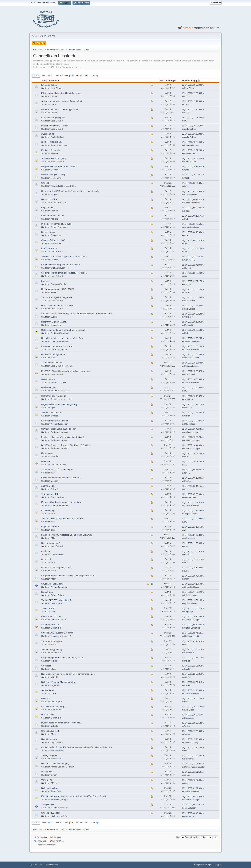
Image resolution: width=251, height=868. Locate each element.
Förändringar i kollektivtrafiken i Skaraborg (61, 93)
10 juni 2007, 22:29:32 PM (193, 519)
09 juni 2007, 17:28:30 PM (193, 731)
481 (82, 75)
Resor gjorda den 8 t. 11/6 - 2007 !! (58, 289)
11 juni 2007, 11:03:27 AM (193, 421)
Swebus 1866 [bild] (50, 731)
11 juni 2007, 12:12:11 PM (193, 404)
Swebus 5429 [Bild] (50, 813)
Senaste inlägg (191, 81)
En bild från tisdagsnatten (53, 354)
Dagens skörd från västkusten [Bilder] (59, 404)
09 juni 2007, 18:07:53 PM (193, 723)
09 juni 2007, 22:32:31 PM (193, 674)
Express (45, 281)
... (54, 75)
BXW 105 (46, 698)
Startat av (54, 81)
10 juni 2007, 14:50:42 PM (193, 592)
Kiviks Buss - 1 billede (52, 616)
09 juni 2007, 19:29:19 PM (193, 707)
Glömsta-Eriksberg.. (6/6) (53, 240)
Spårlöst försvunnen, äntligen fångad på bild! (62, 101)
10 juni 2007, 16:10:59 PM (193, 584)
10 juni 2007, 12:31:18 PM (193, 600)
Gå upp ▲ (218, 865)
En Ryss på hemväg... (52, 150)
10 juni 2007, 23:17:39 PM (193, 511)
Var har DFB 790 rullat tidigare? (56, 600)
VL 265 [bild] (47, 772)
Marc (53, 734)
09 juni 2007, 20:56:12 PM (193, 698)
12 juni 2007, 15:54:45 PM (193, 142)
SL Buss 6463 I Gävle (52, 142)
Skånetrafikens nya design (54, 396)
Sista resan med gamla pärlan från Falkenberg (63, 330)
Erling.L (55, 489)
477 (62, 75)
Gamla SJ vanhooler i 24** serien (57, 305)
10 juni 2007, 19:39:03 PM (193, 543)
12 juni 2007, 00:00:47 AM (193, 240)
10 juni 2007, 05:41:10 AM (193, 633)
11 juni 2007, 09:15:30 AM (193, 478)
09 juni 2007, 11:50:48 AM (193, 756)
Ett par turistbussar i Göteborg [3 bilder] (60, 109)
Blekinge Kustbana (50, 788)
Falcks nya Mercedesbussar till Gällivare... (61, 478)
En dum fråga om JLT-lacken (55, 421)
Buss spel (46, 461)
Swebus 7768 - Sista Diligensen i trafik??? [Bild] (64, 256)
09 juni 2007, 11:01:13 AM (193, 772)
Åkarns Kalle (57, 186)
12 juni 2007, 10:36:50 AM (193, 167)
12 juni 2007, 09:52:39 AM (193, 183)
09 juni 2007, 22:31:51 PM (193, 682)
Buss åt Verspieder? (51, 543)
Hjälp (196, 865)
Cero (53, 693)
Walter (54, 317)
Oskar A (188, 555)
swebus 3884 (48, 134)
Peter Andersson (59, 145)
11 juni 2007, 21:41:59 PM (193, 306)
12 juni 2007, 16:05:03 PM (193, 134)
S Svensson (190, 260)
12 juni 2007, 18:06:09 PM (193, 85)
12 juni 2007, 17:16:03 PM (193, 109)
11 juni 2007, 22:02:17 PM (193, 281)
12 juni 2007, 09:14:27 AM (193, 200)
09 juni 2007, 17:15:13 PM (193, 747)
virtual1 (55, 677)
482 (86, 75)
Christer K (189, 317)
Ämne (44, 81)
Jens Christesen (59, 620)
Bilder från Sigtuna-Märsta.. (54, 322)
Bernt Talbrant (58, 162)
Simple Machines (51, 865)
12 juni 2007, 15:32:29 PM (193, 150)
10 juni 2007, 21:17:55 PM (193, 527)
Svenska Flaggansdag (52, 649)
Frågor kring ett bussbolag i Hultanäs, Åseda (62, 658)
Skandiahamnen (49, 739)
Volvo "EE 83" (48, 608)
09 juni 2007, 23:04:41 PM (193, 650)
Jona (53, 104)
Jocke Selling (190, 129)
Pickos (54, 661)
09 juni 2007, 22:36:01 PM (193, 666)
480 (77, 75)
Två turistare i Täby (50, 494)
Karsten (188, 669)
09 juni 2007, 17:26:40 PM (193, 739)
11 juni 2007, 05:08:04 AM (193, 494)
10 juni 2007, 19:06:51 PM (193, 551)
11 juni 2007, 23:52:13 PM (193, 249)
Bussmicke (56, 235)
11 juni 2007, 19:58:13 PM (193, 330)
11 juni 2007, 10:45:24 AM (193, 437)
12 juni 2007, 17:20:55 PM (193, 93)
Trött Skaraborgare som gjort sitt (57, 297)
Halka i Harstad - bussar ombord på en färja (62, 338)
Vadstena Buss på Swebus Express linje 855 (62, 519)
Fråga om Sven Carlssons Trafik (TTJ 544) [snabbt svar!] (68, 576)
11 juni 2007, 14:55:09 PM (193, 379)
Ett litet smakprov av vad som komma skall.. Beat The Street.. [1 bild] (74, 796)
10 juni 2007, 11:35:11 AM (193, 608)
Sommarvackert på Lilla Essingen (57, 470)
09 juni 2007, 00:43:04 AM (193, 813)
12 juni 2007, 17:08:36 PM (193, 118)
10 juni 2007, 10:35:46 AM (193, 617)
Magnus (55, 391)
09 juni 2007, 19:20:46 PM (193, 715)
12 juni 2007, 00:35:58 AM (193, 224)
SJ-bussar (46, 666)
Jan (186, 276)
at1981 (54, 292)
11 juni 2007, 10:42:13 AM (193, 453)
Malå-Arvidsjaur (49, 387)
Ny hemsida (47, 453)
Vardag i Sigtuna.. (50, 755)
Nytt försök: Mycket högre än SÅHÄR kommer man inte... (68, 674)
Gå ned (36, 76)
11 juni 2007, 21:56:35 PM (193, 298)
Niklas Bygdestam (60, 349)
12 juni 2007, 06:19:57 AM (193, 216)
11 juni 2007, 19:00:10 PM (193, 346)
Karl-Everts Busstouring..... (54, 707)
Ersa (186, 546)
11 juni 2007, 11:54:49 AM (193, 413)
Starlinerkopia (48, 690)
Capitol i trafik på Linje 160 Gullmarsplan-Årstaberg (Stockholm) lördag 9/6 (76, 747)
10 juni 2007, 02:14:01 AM (193, 641)
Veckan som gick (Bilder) (53, 175)
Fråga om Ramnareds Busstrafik (57, 346)
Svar (162, 81)
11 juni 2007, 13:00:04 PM (193, 388)
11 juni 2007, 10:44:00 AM (193, 445)
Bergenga (189, 612)
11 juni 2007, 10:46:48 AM (193, 429)
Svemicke (56, 399)
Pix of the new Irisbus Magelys (56, 764)
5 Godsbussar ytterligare (53, 118)
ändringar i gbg (48, 486)
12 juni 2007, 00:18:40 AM (193, 232)
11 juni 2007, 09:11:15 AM (193, 486)
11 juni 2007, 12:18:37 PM (193, 396)
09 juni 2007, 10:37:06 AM (193, 780)
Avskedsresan (48, 379)
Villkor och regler (206, 865)
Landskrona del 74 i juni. (53, 216)
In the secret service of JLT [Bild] (57, 224)
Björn (187, 186)
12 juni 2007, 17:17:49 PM (193, 101)
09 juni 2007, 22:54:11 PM (193, 658)
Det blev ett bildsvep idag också (56, 567)
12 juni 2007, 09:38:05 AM (193, 191)
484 (93, 75)
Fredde (54, 153)
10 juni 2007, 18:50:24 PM (193, 568)
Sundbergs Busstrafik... (52, 625)
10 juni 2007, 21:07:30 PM (193, 535)
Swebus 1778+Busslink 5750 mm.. (58, 633)
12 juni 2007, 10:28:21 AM (193, 175)
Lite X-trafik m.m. (49, 248)
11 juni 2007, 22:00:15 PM (193, 289)
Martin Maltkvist (59, 382)
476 (57, 75)
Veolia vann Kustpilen (51, 641)
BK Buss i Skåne (49, 199)
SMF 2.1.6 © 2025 (36, 865)
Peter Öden (57, 791)
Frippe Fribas (190, 153)
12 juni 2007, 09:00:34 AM (193, 208)
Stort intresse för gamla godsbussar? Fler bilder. (64, 273)
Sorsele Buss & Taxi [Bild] (53, 158)
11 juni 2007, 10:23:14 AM (193, 462)
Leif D (187, 645)
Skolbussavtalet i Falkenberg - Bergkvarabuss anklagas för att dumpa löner (77, 314)
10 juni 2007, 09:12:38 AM (193, 625)
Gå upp (36, 823)
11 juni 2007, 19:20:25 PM (193, 338)
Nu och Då (46, 559)
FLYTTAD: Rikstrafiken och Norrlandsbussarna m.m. (66, 371)
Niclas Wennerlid (192, 358)
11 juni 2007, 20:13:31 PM (193, 322)
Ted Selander (57, 750)
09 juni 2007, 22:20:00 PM (193, 690)
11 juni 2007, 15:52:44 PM (193, 363)
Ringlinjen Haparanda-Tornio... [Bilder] (59, 167)
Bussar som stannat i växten (55, 126)
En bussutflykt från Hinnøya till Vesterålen (61, 502)
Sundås (55, 416)
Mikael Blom (190, 424)
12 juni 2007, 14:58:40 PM (193, 158)
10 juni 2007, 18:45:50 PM (193, 576)
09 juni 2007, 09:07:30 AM (193, 788)
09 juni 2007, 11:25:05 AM (193, 764)
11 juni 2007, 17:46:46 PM (193, 355)
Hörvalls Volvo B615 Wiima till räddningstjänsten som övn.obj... (71, 191)
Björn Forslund (191, 195)
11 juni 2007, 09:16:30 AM (193, 470)
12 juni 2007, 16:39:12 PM (193, 126)
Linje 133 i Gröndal (50, 527)
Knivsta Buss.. (48, 232)
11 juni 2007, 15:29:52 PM (193, 371)
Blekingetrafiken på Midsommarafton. (59, 682)
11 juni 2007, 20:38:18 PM (193, 314)
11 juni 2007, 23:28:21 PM (193, 257)
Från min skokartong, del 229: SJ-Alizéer (61, 265)
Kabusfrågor (47, 592)
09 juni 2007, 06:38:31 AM (193, 805)
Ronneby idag (48, 510)
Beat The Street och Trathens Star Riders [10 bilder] (66, 445)
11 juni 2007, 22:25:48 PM (193, 273)
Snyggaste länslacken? (52, 584)
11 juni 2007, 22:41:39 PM (193, 265)
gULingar (46, 551)
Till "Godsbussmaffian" (52, 363)
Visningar (171, 81)
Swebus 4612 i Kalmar (52, 413)
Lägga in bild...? (49, 208)
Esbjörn (55, 170)
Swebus (45, 183)
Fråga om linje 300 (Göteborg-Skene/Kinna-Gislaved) (67, 535)
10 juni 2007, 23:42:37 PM (193, 502)
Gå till (178, 837)
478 (66, 75)
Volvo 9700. (47, 780)
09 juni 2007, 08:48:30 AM (193, 796)
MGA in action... (49, 715)
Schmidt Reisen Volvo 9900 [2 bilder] (59, 429)
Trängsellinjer (48, 804)
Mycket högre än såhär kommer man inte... (62, 723)
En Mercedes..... (49, 85)
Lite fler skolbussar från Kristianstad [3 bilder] (63, 437)
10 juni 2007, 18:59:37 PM (193, 560)
